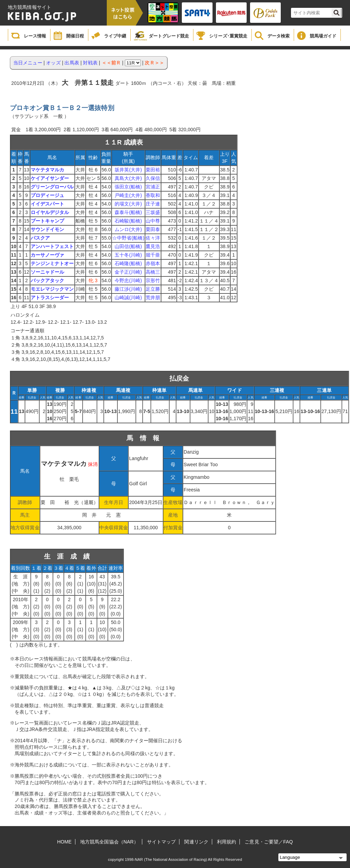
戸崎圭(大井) (128, 195)
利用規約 (227, 842)
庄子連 (153, 204)
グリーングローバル (52, 187)
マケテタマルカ (48, 170)
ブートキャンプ (48, 221)
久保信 (153, 178)
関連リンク (196, 842)
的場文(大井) (128, 204)
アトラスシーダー (50, 298)
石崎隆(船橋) (128, 263)
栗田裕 (153, 170)
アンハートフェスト (52, 246)
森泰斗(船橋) (128, 212)
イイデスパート (48, 204)
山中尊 (153, 221)
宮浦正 (153, 187)
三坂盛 (153, 212)
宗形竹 (153, 280)
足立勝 (153, 289)
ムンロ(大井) (128, 229)
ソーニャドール (48, 272)
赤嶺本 (153, 263)
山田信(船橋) (128, 246)
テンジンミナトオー (52, 263)
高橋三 (153, 272)
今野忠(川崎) (128, 280)
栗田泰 (153, 229)
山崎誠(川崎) (128, 298)
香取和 (153, 195)
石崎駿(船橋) (128, 221)
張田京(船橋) (128, 187)
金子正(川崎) (128, 272)
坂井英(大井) (128, 170)
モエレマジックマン (52, 289)
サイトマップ (162, 842)
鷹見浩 (153, 246)
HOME (64, 842)
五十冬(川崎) (128, 255)
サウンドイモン (48, 229)
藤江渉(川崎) (128, 289)
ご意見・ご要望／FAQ (269, 842)
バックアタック (48, 280)
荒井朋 (153, 298)
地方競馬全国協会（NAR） (109, 842)
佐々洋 (153, 238)
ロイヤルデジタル (50, 212)
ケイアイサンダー (50, 178)
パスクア (40, 238)
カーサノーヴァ (48, 255)
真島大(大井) (128, 178)
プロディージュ (48, 195)
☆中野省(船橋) (128, 238)
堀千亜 (153, 255)
